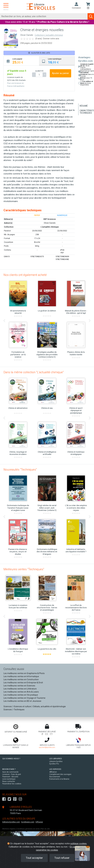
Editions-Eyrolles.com (11, 822)
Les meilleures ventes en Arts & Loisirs (21, 692)
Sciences (8, 706)
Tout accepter (34, 858)
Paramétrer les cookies (12, 784)
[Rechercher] (44, 16)
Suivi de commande (10, 772)
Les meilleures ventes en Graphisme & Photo (24, 673)
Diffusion (39, 822)
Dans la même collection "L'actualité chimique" (34, 372)
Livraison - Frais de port (12, 774)
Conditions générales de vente (28, 829)
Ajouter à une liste (39, 53)
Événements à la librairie (59, 779)
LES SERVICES (55, 769)
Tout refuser (62, 858)
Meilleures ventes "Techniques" (24, 569)
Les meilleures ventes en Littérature (20, 689)
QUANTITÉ (39, 71)
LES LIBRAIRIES (56, 759)
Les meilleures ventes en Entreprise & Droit (23, 683)
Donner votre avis (51, 39)
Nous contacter (9, 781)
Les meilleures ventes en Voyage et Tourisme (24, 698)
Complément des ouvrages (60, 774)
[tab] (21, 61)
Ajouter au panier (60, 73)
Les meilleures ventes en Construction (21, 679)
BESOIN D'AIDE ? (9, 769)
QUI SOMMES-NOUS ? (11, 759)
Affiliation (53, 772)
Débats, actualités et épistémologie (49, 706)
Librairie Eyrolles (56, 761)
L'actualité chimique (50, 227)
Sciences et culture (23, 706)
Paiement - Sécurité (10, 777)
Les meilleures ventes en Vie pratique (21, 695)
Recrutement (55, 777)
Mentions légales (9, 829)
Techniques (19, 710)
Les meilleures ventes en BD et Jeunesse (22, 701)
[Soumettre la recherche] (91, 16)
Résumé (84, 106)
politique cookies (78, 844)
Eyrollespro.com (28, 822)
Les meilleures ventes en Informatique (21, 676)
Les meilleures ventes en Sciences (19, 686)
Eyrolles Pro (54, 764)
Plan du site (45, 829)
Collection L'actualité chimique (49, 35)
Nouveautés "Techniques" (20, 470)
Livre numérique (9, 779)
